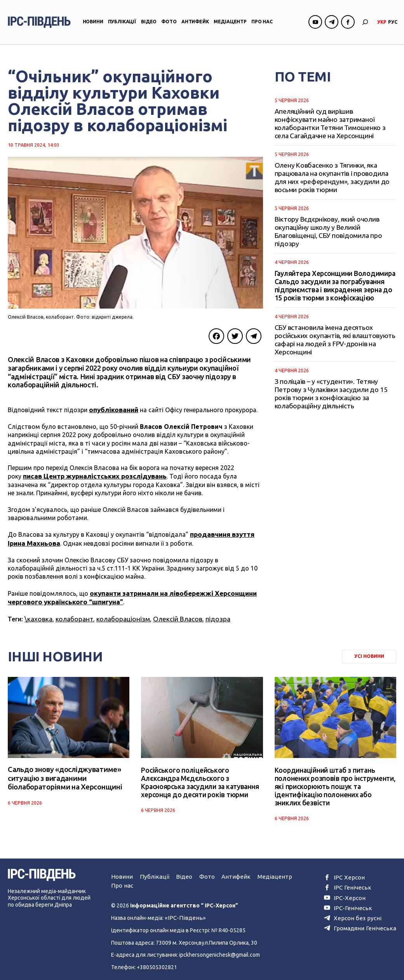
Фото (169, 25)
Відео (149, 25)
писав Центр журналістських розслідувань (92, 475)
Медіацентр (230, 25)
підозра (207, 615)
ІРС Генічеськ (352, 882)
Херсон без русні (357, 911)
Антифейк (195, 25)
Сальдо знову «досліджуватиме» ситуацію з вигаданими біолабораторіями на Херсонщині (62, 774)
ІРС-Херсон (350, 892)
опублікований (113, 409)
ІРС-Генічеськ (353, 901)
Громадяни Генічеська (364, 920)
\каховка (37, 615)
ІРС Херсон (350, 872)
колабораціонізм (118, 615)
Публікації (122, 25)
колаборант (71, 615)
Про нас (262, 25)
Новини (93, 25)
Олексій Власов (170, 615)
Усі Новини (369, 651)
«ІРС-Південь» (183, 912)
